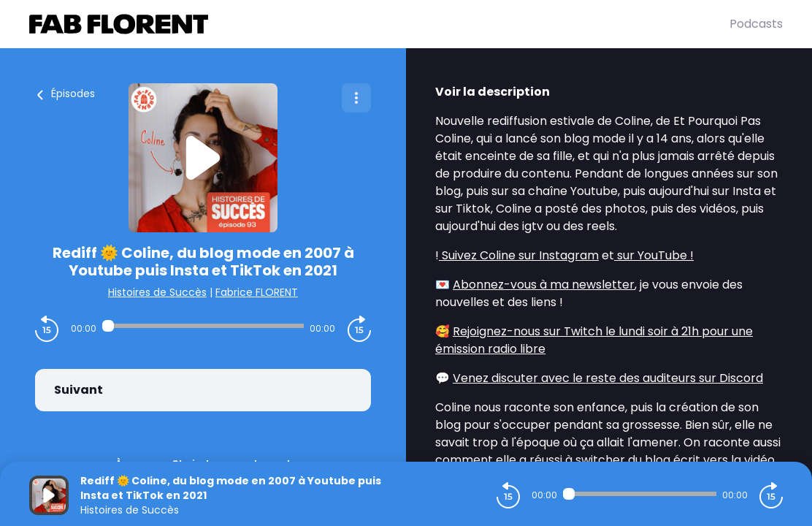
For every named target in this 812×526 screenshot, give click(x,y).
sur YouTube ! (654, 255)
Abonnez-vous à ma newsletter (544, 285)
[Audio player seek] (203, 326)
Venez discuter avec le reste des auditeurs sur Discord (608, 378)
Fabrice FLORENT (257, 292)
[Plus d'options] (356, 98)
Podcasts (756, 24)
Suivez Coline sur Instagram (519, 255)
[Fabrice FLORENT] (379, 24)
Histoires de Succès (157, 292)
